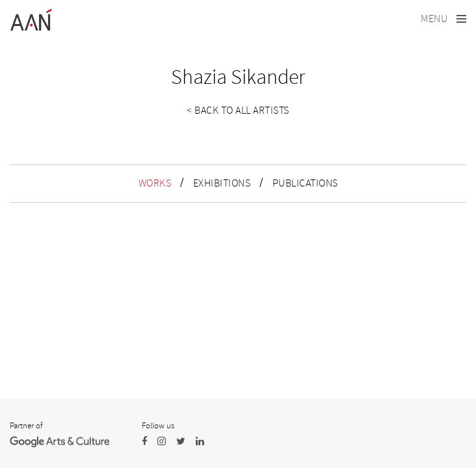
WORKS (155, 183)
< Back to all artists (238, 110)
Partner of (26, 426)
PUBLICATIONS (305, 183)
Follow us (158, 426)
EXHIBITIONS (222, 183)
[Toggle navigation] (443, 19)
